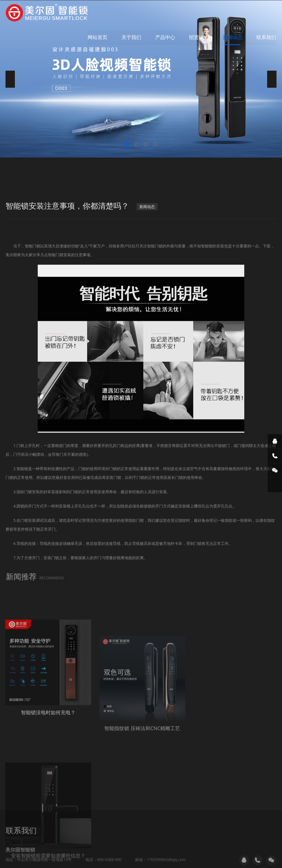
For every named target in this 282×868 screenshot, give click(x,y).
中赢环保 (46, 858)
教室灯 (86, 858)
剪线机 (178, 858)
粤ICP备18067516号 (198, 840)
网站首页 (99, 37)
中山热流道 (159, 858)
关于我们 (132, 37)
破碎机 (29, 858)
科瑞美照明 (67, 858)
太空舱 (140, 858)
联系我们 (267, 37)
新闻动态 (233, 37)
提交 (20, 822)
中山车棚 (196, 858)
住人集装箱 (105, 858)
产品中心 (166, 37)
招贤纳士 (199, 37)
